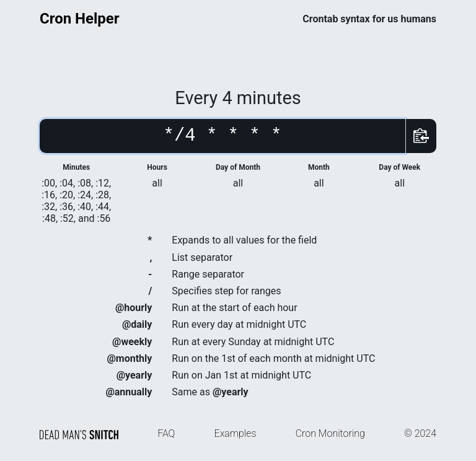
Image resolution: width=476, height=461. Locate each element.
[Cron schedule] (223, 136)
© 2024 (420, 433)
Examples (236, 433)
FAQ (166, 433)
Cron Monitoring (330, 433)
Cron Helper (80, 19)
